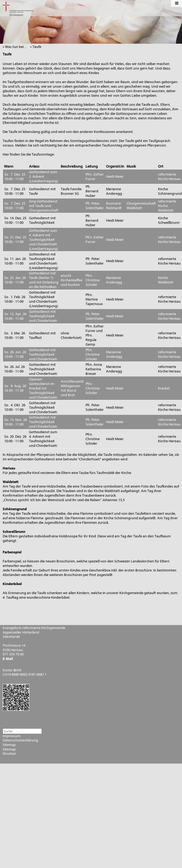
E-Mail (8, 659)
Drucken (9, 754)
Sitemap (9, 745)
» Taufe (37, 47)
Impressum (12, 736)
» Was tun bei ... (16, 47)
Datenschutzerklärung (20, 740)
